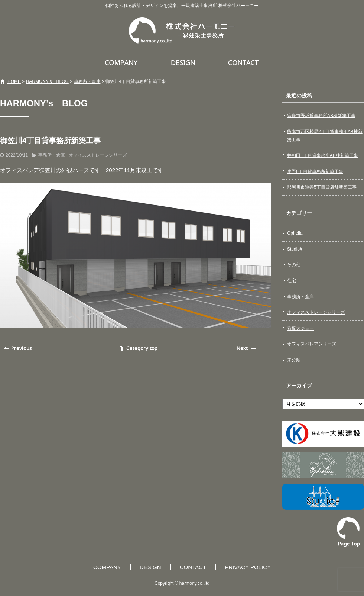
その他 (294, 265)
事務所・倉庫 (87, 81)
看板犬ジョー (300, 328)
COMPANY (122, 62)
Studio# (295, 249)
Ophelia (295, 233)
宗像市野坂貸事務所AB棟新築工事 (321, 116)
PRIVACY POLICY (248, 567)
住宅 (292, 281)
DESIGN (184, 62)
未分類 (294, 360)
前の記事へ (19, 348)
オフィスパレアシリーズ (312, 344)
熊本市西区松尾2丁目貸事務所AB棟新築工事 (325, 136)
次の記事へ (247, 348)
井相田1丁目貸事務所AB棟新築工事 (323, 155)
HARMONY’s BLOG (47, 81)
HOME (14, 81)
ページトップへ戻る (348, 532)
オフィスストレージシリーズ (98, 155)
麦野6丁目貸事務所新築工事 (315, 171)
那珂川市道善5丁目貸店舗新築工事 (322, 187)
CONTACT (244, 62)
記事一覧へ (137, 348)
